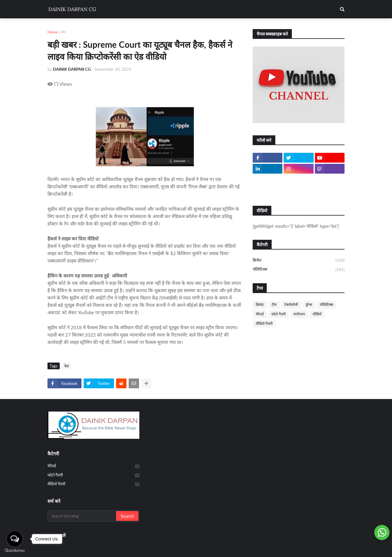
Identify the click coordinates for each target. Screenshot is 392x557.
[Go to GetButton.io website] (15, 551)
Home (52, 32)
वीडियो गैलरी (264, 324)
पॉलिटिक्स (299, 270)
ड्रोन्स (309, 305)
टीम (274, 305)
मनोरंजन (299, 314)
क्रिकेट (299, 261)
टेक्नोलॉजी (291, 305)
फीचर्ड (260, 314)
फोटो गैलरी (279, 314)
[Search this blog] (82, 516)
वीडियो (317, 314)
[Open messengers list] (15, 539)
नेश (63, 32)
